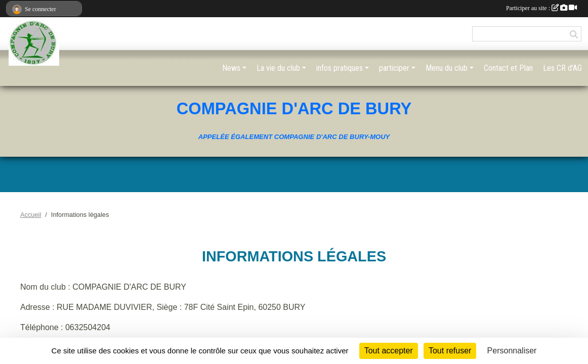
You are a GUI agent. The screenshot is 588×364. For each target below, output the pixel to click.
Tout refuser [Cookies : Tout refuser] (450, 351)
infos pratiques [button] (340, 68)
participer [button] (394, 68)
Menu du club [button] (447, 68)
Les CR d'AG (562, 68)
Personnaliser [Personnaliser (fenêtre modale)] (512, 351)
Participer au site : (541, 8)
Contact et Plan (508, 68)
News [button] (231, 68)
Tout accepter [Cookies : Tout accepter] (389, 351)
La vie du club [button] (278, 68)
